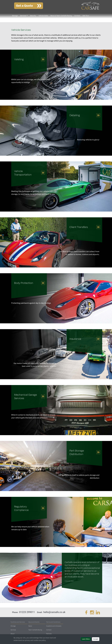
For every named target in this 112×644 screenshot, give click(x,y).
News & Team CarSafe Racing (61, 16)
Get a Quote (24, 5)
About (13, 634)
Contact (77, 16)
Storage (15, 16)
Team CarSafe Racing (35, 630)
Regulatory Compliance (21, 508)
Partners (49, 634)
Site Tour (86, 16)
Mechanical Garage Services (25, 396)
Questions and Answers (54, 626)
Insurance (75, 339)
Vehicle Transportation (23, 173)
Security (33, 16)
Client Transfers (79, 227)
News (30, 626)
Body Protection (24, 283)
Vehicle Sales (43, 16)
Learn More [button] (86, 639)
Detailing (75, 115)
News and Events (34, 622)
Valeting (19, 59)
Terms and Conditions (53, 622)
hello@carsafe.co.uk (54, 612)
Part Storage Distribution (77, 452)
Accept (96, 639)
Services (23, 16)
